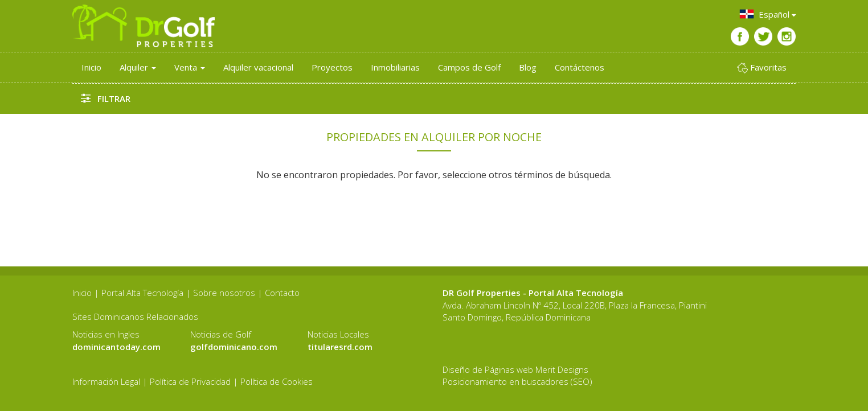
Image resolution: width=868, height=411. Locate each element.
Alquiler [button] (138, 67)
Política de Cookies (277, 381)
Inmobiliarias (395, 67)
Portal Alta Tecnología (142, 293)
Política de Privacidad (190, 381)
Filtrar (106, 98)
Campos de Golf (469, 67)
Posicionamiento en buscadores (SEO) (517, 381)
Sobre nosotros (224, 293)
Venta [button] (190, 67)
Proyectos (332, 67)
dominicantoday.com (116, 347)
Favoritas (762, 67)
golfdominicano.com (234, 347)
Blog (528, 67)
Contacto (282, 293)
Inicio (91, 67)
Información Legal (106, 381)
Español (767, 14)
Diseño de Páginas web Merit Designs (515, 369)
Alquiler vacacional (258, 67)
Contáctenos (580, 67)
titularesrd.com (340, 347)
